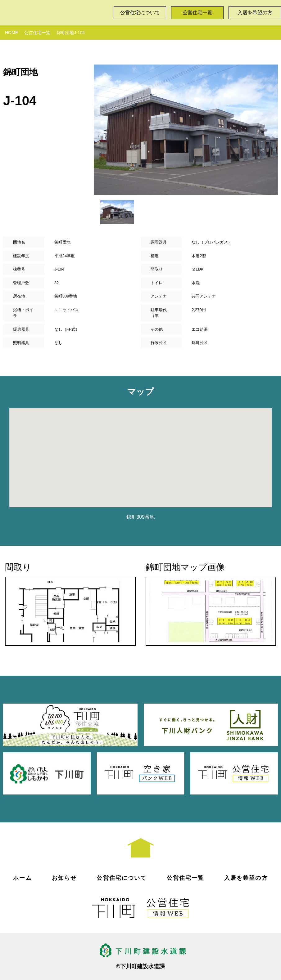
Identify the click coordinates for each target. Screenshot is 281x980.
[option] (186, 130)
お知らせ (64, 878)
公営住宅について (140, 13)
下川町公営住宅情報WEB (54, 11)
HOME (11, 33)
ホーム (22, 878)
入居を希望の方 (255, 13)
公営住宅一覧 (197, 13)
